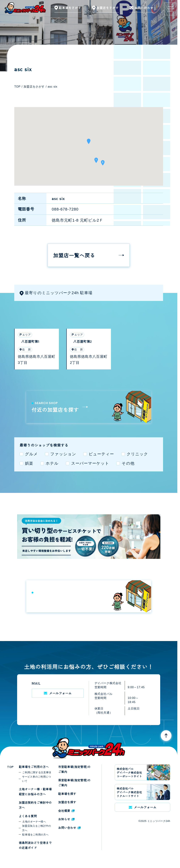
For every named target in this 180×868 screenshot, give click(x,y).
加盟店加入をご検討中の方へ (37, 828)
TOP (10, 767)
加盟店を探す (67, 802)
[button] (89, 143)
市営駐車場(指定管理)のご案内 (74, 769)
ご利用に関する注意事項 (37, 772)
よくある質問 (28, 816)
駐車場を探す (67, 794)
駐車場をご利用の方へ (34, 767)
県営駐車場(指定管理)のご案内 (74, 783)
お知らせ (66, 819)
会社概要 (66, 811)
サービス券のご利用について (37, 779)
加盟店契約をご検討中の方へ (35, 805)
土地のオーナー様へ (34, 822)
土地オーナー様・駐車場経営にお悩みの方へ (35, 792)
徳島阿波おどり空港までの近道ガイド (35, 845)
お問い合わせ (69, 828)
